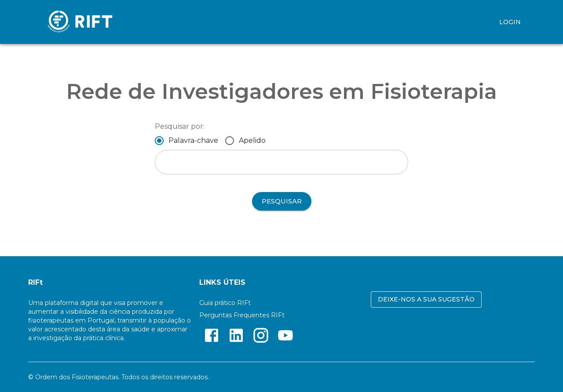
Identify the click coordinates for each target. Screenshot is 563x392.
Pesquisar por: (180, 126)
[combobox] (281, 162)
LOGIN (510, 22)
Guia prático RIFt (225, 303)
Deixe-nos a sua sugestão (426, 299)
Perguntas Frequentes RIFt (242, 315)
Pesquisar (282, 201)
